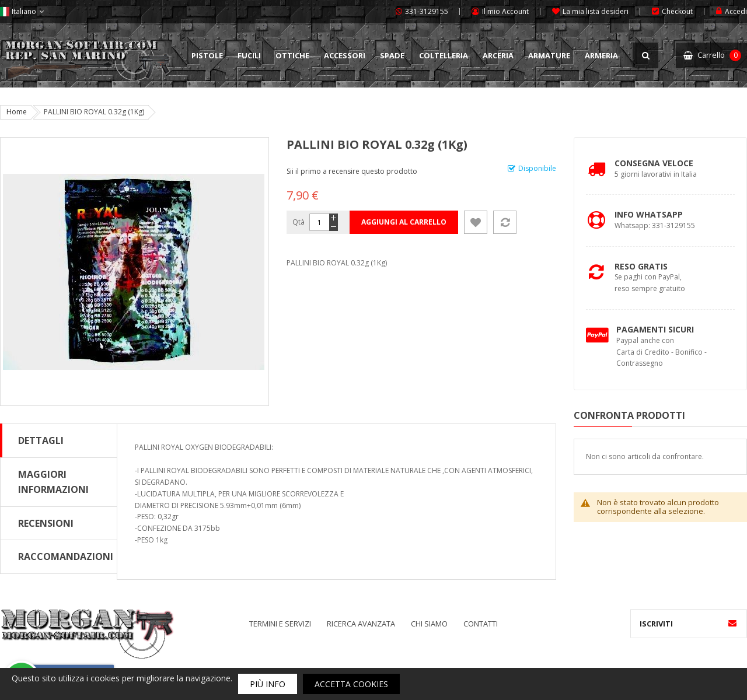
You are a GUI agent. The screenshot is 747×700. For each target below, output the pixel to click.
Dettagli (41, 440)
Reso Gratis (641, 266)
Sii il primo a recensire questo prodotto (352, 171)
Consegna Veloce (654, 163)
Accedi (736, 11)
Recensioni (46, 523)
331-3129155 (427, 11)
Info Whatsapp (649, 214)
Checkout (677, 11)
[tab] (59, 440)
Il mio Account (505, 11)
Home (17, 112)
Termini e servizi (280, 624)
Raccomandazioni (66, 556)
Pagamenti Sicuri (655, 329)
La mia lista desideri (596, 11)
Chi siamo (429, 624)
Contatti (481, 624)
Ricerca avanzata (361, 624)
